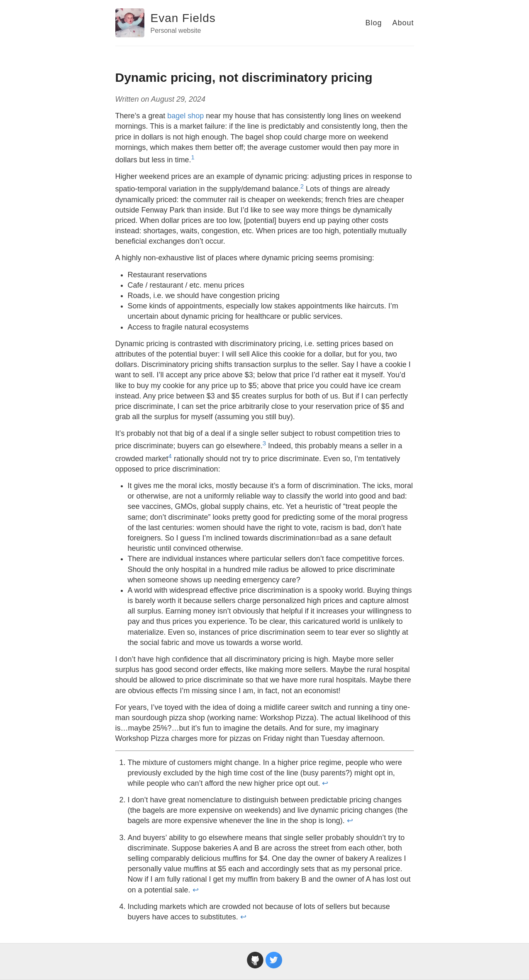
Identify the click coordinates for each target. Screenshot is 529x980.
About (403, 23)
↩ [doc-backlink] (325, 783)
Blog (373, 23)
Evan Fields (183, 18)
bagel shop (185, 116)
